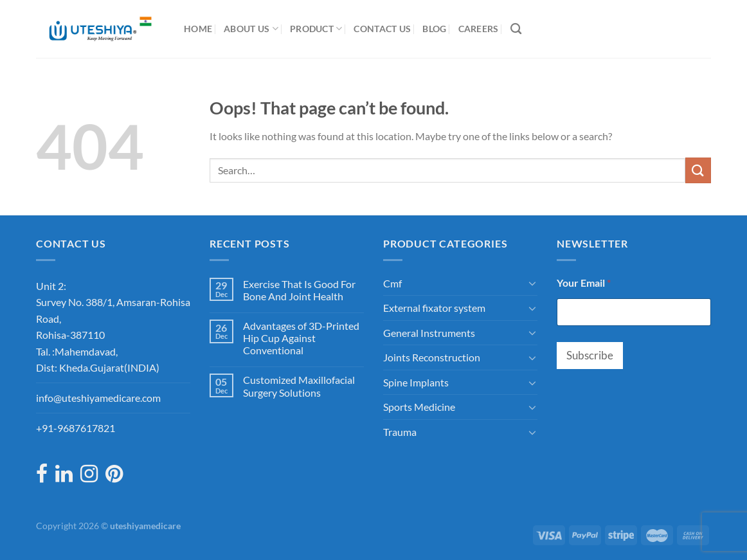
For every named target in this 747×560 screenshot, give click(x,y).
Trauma (400, 432)
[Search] (516, 29)
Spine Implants (416, 382)
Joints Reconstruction (432, 357)
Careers (479, 29)
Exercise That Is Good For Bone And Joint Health (299, 290)
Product (316, 29)
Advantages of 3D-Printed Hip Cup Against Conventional (301, 338)
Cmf (392, 283)
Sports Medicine (419, 407)
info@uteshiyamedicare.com (98, 398)
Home (198, 29)
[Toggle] (532, 283)
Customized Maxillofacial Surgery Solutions (299, 386)
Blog (434, 29)
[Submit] (698, 170)
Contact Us (382, 29)
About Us (251, 29)
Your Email (584, 283)
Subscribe (590, 355)
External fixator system (434, 308)
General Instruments (429, 333)
